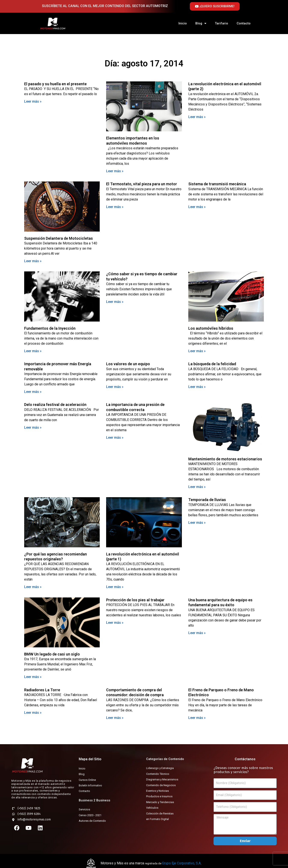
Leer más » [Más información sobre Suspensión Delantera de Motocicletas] (33, 261)
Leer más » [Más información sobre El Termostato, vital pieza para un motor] (115, 207)
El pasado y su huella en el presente (55, 84)
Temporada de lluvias (207, 500)
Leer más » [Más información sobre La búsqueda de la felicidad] (197, 387)
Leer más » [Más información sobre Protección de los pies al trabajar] (115, 623)
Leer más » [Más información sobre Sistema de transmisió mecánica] (197, 207)
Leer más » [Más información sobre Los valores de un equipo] (115, 387)
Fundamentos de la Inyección (50, 328)
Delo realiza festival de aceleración (55, 405)
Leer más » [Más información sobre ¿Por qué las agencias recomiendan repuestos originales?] (33, 587)
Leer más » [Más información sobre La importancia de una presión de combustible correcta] (115, 438)
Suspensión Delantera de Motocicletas (59, 238)
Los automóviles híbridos (211, 328)
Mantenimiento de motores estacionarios (225, 459)
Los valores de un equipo (128, 364)
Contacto (244, 23)
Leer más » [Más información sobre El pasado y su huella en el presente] (33, 101)
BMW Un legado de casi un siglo (52, 654)
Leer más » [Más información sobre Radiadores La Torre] (33, 713)
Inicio (183, 23)
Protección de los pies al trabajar (135, 600)
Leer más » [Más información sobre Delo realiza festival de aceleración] (33, 427)
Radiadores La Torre (42, 690)
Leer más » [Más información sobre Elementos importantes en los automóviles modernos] (115, 171)
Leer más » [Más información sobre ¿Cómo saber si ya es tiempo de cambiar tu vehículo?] (115, 302)
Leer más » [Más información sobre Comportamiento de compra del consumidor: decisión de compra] (115, 718)
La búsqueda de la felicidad (212, 364)
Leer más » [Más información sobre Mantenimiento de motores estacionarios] (197, 487)
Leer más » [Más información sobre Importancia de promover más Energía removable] (33, 392)
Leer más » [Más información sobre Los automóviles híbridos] (197, 351)
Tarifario (221, 23)
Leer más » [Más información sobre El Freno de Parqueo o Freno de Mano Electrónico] (197, 718)
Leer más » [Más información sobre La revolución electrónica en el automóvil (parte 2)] (197, 117)
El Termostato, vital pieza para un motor (142, 184)
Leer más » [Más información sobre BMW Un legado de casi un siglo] (33, 677)
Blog (201, 23)
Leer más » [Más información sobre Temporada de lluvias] (197, 523)
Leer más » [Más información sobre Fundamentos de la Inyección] (33, 351)
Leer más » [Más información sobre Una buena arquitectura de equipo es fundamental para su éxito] (197, 633)
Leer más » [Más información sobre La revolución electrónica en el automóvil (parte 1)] (115, 587)
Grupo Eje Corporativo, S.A (181, 863)
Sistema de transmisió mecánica (217, 184)
